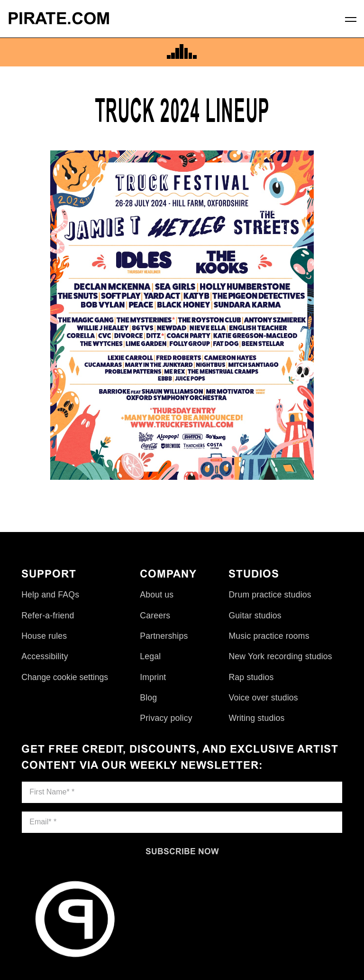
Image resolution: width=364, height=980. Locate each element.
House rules (44, 636)
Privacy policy (166, 718)
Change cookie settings (65, 677)
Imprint (153, 677)
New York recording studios (280, 656)
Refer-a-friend (48, 616)
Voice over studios (263, 698)
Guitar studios (255, 616)
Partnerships (164, 636)
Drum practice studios (270, 595)
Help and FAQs (50, 595)
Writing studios (256, 718)
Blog (148, 698)
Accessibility (45, 656)
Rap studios (251, 677)
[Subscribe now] (182, 851)
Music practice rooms (269, 636)
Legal (150, 656)
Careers (155, 616)
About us (157, 595)
